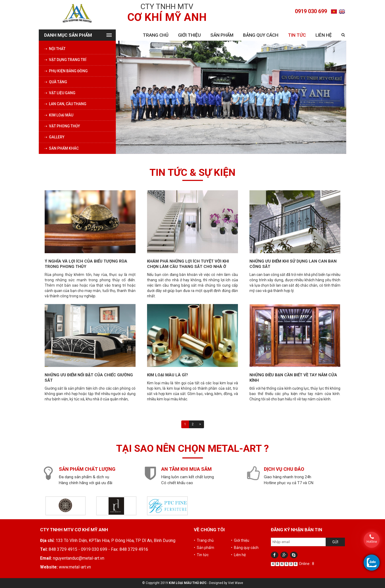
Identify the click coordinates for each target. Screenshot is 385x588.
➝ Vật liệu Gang (60, 93)
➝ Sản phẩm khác (61, 148)
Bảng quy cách (261, 35)
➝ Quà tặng (56, 82)
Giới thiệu (189, 35)
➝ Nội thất (55, 49)
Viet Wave (236, 583)
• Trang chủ (204, 540)
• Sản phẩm (204, 548)
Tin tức (297, 35)
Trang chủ (156, 35)
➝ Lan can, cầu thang (65, 104)
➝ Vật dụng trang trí (65, 60)
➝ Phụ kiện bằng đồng (66, 71)
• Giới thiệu (240, 540)
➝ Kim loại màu (59, 115)
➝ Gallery (54, 137)
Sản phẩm (222, 35)
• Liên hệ (238, 555)
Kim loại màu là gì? (168, 375)
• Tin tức (201, 555)
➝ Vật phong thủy (62, 126)
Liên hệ (324, 35)
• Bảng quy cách (245, 548)
